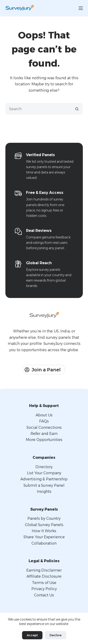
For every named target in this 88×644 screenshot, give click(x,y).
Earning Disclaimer (44, 570)
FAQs (44, 421)
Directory (44, 467)
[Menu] (81, 8)
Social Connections (44, 427)
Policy (51, 589)
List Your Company (44, 473)
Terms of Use (44, 583)
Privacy (38, 589)
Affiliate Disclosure (44, 576)
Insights (44, 491)
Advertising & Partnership (44, 479)
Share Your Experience (44, 537)
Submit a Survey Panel (44, 485)
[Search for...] (38, 109)
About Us (44, 415)
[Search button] (77, 109)
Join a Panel (43, 370)
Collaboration (44, 543)
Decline (55, 635)
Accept (32, 635)
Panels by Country (44, 518)
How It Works (44, 531)
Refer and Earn (44, 434)
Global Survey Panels (44, 525)
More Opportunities (44, 440)
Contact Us (44, 595)
